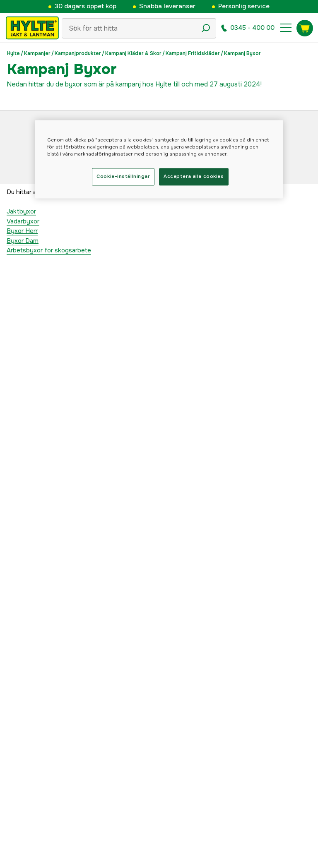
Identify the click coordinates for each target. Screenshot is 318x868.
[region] (159, 159)
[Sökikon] (206, 28)
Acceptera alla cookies (194, 176)
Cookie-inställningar (123, 176)
